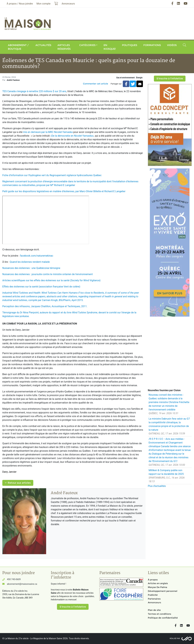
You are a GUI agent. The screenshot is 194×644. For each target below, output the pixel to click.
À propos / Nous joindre (20, 4)
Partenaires (154, 599)
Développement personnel (163, 591)
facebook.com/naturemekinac (37, 256)
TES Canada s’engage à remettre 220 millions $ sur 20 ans (34, 91)
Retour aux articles (18, 483)
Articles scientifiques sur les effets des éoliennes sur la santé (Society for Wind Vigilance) (51, 280)
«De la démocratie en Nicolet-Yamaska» (72, 136)
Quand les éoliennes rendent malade (30, 262)
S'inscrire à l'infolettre (170, 78)
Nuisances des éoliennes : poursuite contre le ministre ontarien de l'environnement (48, 274)
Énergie (139, 78)
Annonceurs (154, 602)
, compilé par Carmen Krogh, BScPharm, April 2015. (71, 296)
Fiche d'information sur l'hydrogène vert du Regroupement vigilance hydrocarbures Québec (52, 175)
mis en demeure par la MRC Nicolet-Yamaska (48, 132)
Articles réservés (64, 47)
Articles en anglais (158, 583)
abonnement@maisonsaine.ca (22, 584)
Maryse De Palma (157, 587)
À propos (153, 580)
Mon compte (44, 4)
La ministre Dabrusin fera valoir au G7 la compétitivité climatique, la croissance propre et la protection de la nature (169, 424)
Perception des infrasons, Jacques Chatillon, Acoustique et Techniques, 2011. (45, 306)
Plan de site (154, 610)
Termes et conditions (159, 614)
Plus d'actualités (157, 486)
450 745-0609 (14, 579)
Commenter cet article (96, 84)
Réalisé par (175, 639)
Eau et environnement (125, 78)
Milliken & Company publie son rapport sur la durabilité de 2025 (166, 472)
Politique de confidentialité (163, 618)
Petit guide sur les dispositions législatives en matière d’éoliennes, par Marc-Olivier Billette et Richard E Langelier (64, 191)
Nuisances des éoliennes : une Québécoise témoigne (31, 268)
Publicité (153, 595)
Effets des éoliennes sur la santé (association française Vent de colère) (41, 287)
